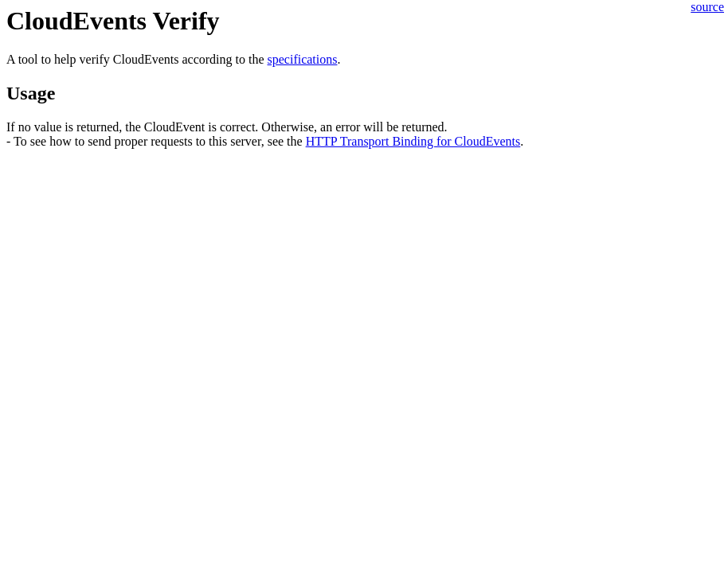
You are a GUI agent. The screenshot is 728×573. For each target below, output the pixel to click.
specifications (303, 59)
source (707, 7)
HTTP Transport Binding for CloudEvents (413, 141)
